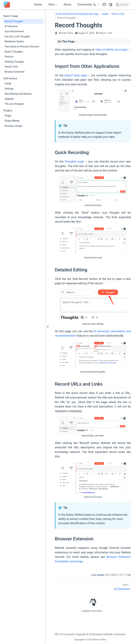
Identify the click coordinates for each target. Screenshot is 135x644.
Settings (9, 89)
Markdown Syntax (14, 41)
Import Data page (76, 75)
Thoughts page (74, 162)
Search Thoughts (14, 52)
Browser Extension (15, 72)
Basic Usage (11, 16)
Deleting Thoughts (14, 62)
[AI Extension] (93, 586)
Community (84, 4)
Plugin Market (12, 121)
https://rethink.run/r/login (112, 50)
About (68, 4)
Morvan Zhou (66, 33)
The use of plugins (14, 104)
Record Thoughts (14, 21)
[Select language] (97, 5)
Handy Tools (11, 67)
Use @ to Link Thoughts (17, 36)
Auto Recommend (14, 31)
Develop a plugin (13, 126)
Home (38, 4)
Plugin (8, 116)
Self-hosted (10, 78)
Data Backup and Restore (18, 94)
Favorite (9, 57)
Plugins (8, 111)
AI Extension (11, 26)
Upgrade (9, 99)
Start (52, 5)
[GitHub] (104, 5)
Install (8, 84)
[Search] (123, 5)
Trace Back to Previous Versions (22, 47)
